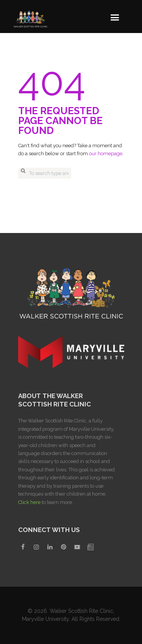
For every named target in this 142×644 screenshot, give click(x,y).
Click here (29, 502)
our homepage (106, 154)
